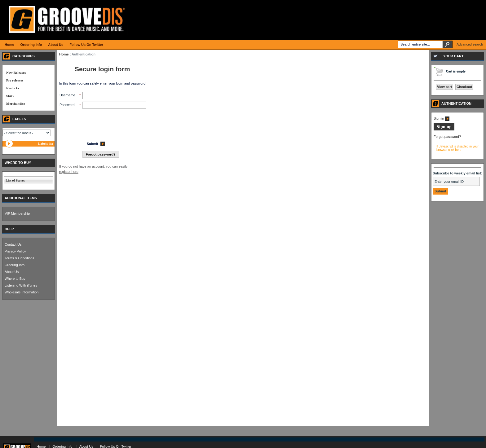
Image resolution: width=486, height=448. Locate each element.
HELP (9, 229)
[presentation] (107, 123)
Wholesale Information (22, 292)
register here (69, 172)
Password (67, 105)
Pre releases (15, 80)
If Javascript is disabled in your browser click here (457, 148)
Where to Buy (15, 279)
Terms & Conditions (19, 258)
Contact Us (13, 244)
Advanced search (470, 44)
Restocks (13, 88)
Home (64, 54)
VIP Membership (17, 213)
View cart (444, 87)
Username (67, 95)
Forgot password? (447, 137)
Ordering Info (15, 265)
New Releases (16, 72)
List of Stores (15, 180)
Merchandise (16, 103)
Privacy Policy (15, 251)
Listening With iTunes (21, 285)
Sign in (442, 118)
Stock (10, 96)
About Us (12, 272)
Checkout (464, 87)
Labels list (46, 143)
